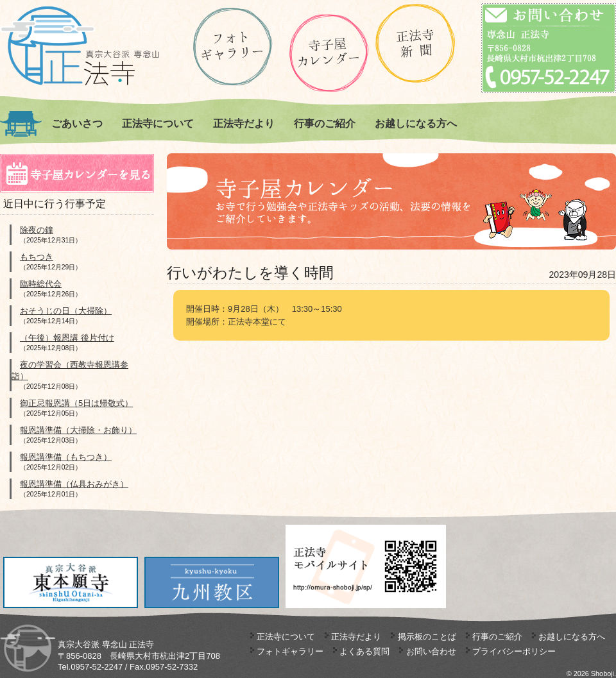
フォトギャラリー (290, 651)
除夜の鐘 (37, 230)
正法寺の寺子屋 (329, 53)
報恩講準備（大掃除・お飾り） (78, 430)
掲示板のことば (427, 637)
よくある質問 (364, 651)
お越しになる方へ (416, 123)
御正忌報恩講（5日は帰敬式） (76, 403)
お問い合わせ (431, 651)
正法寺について (158, 123)
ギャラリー (233, 47)
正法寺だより (244, 123)
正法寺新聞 (415, 43)
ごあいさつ (77, 123)
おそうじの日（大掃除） (66, 311)
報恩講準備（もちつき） (66, 457)
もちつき (37, 257)
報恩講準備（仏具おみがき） (74, 484)
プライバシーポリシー (514, 651)
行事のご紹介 (325, 123)
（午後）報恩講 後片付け (67, 338)
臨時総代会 (41, 284)
